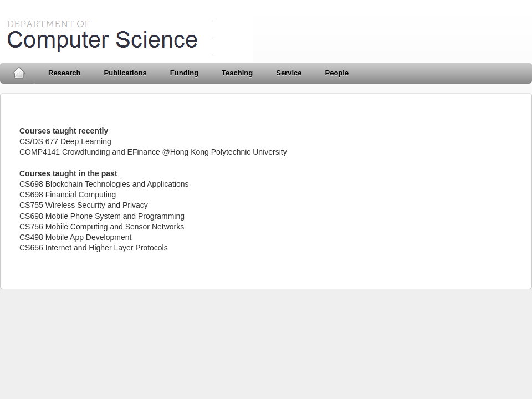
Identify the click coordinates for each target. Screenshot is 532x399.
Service (289, 73)
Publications (126, 73)
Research (65, 73)
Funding (184, 73)
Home (19, 73)
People (337, 73)
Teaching (237, 73)
